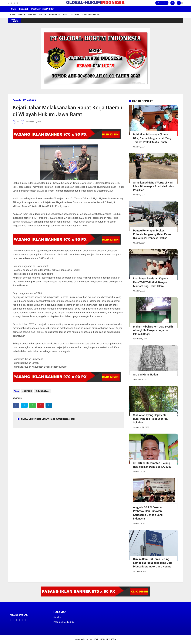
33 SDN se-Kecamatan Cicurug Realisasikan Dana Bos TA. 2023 (152, 465)
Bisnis (66, 15)
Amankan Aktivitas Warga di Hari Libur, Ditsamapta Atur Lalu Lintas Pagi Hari (153, 186)
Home (13, 9)
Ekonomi (76, 15)
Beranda (17, 100)
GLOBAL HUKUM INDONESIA (103, 639)
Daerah (21, 15)
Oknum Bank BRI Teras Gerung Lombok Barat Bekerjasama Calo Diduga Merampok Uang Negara (153, 563)
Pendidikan (55, 15)
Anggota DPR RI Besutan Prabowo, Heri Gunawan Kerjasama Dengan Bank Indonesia (148, 513)
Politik (43, 15)
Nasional (32, 15)
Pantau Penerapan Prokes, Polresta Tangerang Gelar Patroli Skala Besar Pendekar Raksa (153, 234)
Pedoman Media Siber (43, 9)
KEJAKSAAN (30, 100)
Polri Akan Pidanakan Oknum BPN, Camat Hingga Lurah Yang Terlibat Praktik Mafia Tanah (152, 138)
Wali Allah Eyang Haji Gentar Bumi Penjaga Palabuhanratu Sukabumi (151, 419)
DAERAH (28, 391)
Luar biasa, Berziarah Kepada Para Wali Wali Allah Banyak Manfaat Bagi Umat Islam (151, 282)
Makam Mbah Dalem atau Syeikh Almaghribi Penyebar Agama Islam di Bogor (153, 330)
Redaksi (24, 9)
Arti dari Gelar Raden (145, 374)
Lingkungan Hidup (91, 15)
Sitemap (162, 3)
